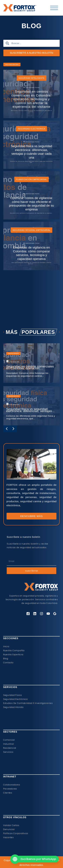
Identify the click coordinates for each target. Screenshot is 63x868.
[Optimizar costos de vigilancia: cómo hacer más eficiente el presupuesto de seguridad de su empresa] (32, 219)
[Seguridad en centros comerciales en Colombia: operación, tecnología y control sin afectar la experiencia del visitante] (32, 100)
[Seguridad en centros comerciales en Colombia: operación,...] (32, 414)
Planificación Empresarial (32, 199)
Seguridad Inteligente (32, 80)
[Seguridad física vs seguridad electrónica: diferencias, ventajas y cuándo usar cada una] (32, 160)
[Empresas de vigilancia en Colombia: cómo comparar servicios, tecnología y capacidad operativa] (32, 279)
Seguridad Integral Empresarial (32, 259)
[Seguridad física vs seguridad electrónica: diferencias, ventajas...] (32, 467)
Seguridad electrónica (32, 139)
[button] (19, 65)
